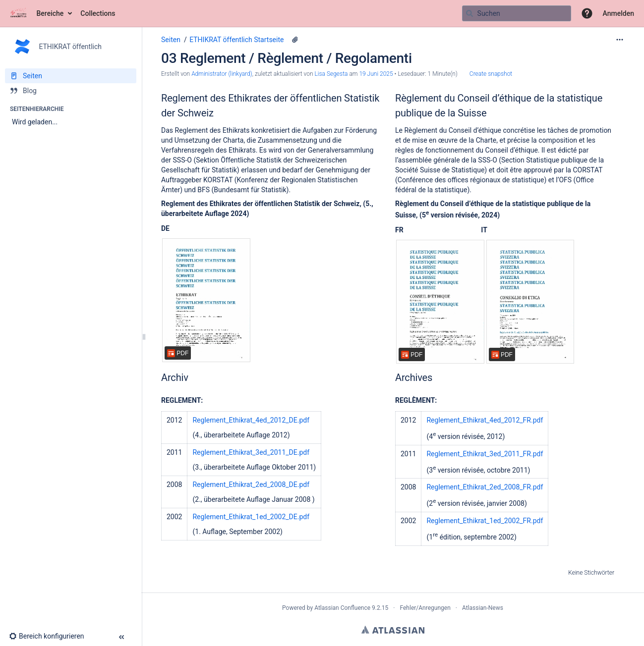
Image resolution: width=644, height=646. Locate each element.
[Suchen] (469, 13)
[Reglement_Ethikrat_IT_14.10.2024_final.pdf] (530, 302)
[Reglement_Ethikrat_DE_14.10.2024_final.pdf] (206, 300)
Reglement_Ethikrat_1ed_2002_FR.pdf (485, 521)
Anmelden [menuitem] (618, 13)
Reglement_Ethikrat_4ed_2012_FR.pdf (485, 420)
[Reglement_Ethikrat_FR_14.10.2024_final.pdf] (440, 302)
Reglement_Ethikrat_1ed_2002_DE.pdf (251, 517)
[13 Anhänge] (295, 40)
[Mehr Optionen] (620, 40)
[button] (587, 13)
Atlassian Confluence (342, 608)
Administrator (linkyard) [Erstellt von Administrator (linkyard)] (222, 74)
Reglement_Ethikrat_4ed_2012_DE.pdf (251, 420)
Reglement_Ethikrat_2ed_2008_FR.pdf (485, 487)
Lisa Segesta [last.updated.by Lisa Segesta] (331, 74)
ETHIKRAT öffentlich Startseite (236, 40)
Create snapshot (491, 74)
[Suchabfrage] (517, 13)
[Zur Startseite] (18, 13)
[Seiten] (71, 76)
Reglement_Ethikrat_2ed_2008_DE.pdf (251, 484)
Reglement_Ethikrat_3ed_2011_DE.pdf (251, 452)
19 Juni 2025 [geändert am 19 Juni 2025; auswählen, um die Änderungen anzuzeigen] (376, 74)
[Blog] (71, 91)
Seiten (171, 40)
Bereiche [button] (50, 13)
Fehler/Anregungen (425, 608)
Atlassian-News (483, 608)
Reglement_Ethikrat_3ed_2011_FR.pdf (485, 454)
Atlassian (393, 630)
